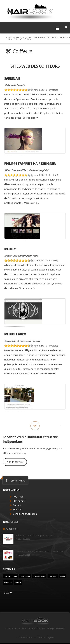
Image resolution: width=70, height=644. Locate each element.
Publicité (17, 509)
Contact (17, 505)
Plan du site (19, 501)
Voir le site (30, 118)
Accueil (51, 37)
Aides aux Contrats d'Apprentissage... (35, 535)
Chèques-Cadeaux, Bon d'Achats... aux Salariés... (40, 552)
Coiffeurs (61, 37)
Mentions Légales (45, 637)
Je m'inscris (15, 462)
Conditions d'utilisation (25, 514)
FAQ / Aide (18, 497)
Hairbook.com (14, 628)
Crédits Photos (25, 637)
